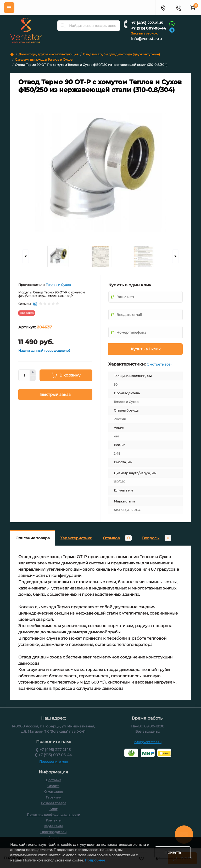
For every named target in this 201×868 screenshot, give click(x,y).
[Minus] (33, 378)
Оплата (53, 786)
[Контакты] (178, 8)
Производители (53, 832)
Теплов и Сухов (58, 285)
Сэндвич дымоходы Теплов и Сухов (44, 59)
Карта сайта (53, 826)
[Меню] (9, 8)
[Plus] (33, 372)
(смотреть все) (159, 364)
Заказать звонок (144, 33)
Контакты (54, 820)
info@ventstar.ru (146, 39)
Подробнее (95, 860)
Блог (54, 809)
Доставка (54, 780)
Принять (173, 852)
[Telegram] (172, 30)
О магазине (54, 792)
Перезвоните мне (54, 762)
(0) (35, 304)
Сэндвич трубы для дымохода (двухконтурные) (121, 54)
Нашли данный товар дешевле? (44, 351)
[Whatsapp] (172, 24)
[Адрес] (163, 8)
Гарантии (54, 797)
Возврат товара (54, 803)
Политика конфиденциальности (54, 815)
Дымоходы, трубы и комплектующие (48, 54)
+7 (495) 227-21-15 (147, 23)
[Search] (63, 26)
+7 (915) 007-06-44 (149, 28)
